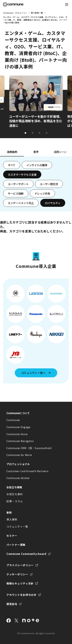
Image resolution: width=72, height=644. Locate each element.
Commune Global (18, 478)
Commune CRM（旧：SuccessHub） (30, 448)
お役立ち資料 (15, 494)
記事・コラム (15, 501)
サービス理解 (16, 193)
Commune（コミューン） (15, 13)
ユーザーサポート (18, 184)
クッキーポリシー (17, 574)
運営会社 (12, 604)
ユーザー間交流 (49, 184)
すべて (12, 165)
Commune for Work (19, 455)
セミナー (12, 536)
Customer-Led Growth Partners (27, 471)
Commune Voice (17, 434)
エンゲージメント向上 (21, 203)
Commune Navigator (20, 441)
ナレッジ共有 (42, 193)
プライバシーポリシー (20, 565)
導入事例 (12, 519)
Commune (13, 420)
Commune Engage (18, 427)
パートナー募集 (16, 545)
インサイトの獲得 (37, 165)
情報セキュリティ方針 (20, 583)
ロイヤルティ (53, 203)
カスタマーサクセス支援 (22, 174)
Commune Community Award (26, 554)
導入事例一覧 (37, 13)
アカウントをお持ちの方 (21, 595)
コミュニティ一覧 (17, 526)
